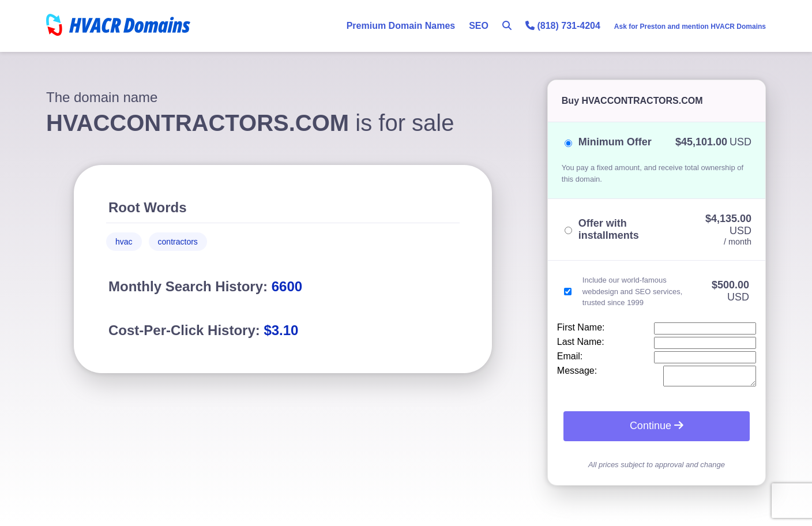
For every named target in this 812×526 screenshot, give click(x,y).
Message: (577, 371)
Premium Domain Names (401, 26)
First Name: (581, 327)
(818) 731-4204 (563, 26)
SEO (479, 26)
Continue (657, 429)
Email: (570, 356)
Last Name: (581, 342)
